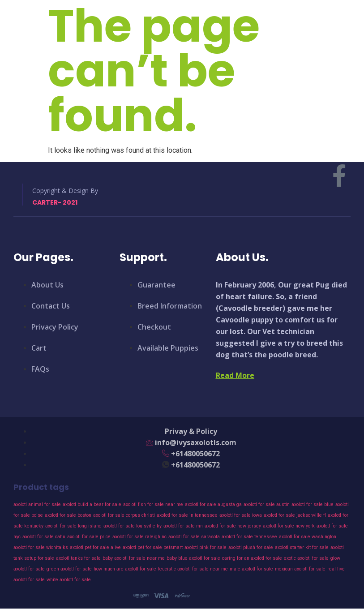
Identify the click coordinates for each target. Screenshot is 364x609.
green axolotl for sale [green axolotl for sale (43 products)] (69, 569)
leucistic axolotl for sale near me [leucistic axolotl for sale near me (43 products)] (193, 569)
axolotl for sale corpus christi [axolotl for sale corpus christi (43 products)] (124, 515)
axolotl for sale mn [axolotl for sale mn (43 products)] (183, 526)
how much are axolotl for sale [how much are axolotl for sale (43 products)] (125, 569)
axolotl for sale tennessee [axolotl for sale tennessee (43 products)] (249, 537)
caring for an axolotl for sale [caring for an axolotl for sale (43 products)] (252, 558)
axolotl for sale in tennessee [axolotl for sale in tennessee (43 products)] (187, 515)
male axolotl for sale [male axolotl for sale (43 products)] (251, 569)
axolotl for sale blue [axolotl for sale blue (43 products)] (313, 504)
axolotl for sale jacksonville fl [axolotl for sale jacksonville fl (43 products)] (295, 515)
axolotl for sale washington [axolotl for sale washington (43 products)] (308, 537)
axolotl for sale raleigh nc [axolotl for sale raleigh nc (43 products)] (139, 537)
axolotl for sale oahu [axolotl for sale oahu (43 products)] (44, 537)
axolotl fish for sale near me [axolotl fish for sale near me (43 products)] (153, 504)
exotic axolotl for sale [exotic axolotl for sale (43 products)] (306, 558)
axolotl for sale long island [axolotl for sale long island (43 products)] (73, 526)
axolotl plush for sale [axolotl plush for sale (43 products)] (251, 547)
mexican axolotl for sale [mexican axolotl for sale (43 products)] (300, 569)
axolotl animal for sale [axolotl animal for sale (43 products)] (37, 504)
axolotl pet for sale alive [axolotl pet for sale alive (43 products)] (95, 547)
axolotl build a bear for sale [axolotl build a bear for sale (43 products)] (92, 504)
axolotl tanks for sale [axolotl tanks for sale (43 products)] (78, 558)
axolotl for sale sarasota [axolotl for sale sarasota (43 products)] (194, 537)
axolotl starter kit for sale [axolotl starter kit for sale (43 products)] (302, 547)
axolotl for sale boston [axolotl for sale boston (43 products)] (68, 515)
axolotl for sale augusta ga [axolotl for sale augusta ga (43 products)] (213, 504)
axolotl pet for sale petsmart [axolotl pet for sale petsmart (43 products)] (153, 547)
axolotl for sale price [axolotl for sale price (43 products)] (89, 537)
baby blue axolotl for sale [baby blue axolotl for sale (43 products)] (193, 558)
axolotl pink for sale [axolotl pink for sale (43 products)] (206, 547)
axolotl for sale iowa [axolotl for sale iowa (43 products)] (241, 515)
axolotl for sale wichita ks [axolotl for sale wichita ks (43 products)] (41, 547)
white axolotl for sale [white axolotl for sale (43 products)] (69, 580)
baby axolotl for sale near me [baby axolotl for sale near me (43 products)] (134, 558)
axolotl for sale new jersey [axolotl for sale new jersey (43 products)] (233, 526)
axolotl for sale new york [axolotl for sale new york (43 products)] (289, 526)
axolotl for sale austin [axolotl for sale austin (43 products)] (267, 504)
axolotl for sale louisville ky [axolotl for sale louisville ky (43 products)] (133, 526)
